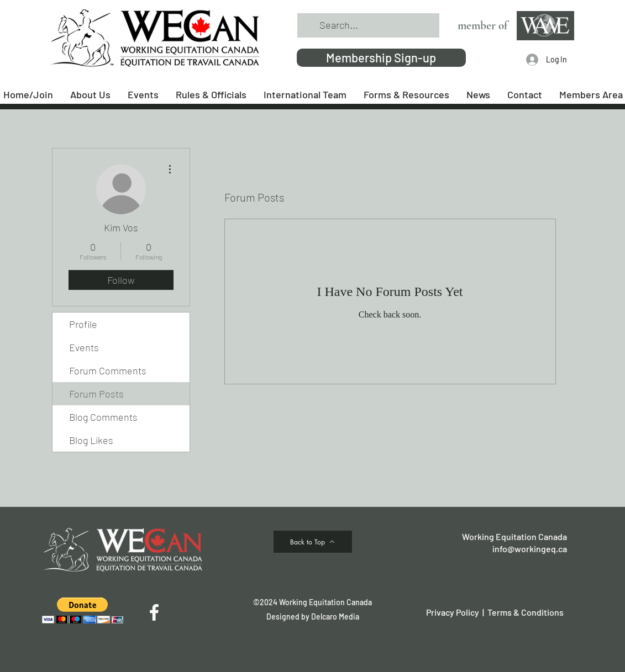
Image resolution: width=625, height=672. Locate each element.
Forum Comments (108, 371)
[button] (83, 610)
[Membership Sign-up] (381, 58)
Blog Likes (91, 440)
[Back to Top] (313, 542)
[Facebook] (154, 612)
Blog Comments (103, 417)
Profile (83, 324)
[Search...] (368, 25)
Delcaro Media (335, 617)
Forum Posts (96, 394)
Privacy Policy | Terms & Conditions (495, 612)
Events (84, 347)
